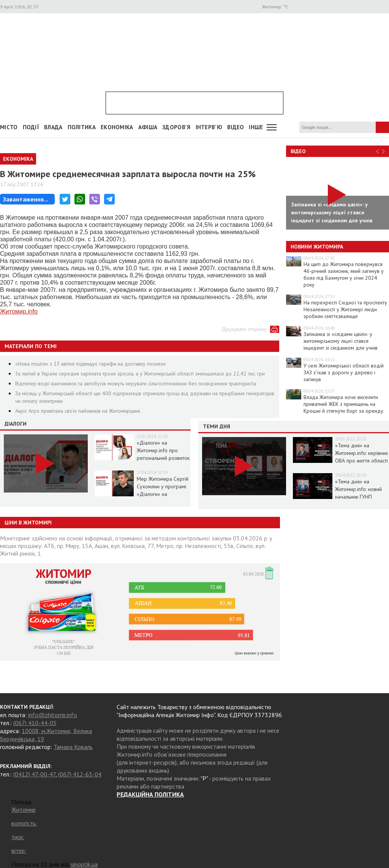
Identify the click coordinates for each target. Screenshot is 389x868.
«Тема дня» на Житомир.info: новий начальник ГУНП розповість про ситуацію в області (358, 497)
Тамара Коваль (73, 747)
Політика (82, 127)
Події (31, 127)
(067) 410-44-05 (35, 723)
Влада (53, 127)
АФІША (148, 127)
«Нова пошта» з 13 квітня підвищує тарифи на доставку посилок (90, 364)
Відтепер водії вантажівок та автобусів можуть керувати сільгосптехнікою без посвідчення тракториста (136, 383)
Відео (298, 151)
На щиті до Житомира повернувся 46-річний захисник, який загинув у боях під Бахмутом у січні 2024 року (344, 274)
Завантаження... (26, 199)
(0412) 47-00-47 (34, 774)
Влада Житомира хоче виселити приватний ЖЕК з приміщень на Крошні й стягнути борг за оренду (343, 404)
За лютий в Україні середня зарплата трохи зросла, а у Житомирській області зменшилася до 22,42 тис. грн (140, 374)
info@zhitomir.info (53, 715)
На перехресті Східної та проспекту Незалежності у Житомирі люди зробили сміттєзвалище (345, 309)
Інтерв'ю (209, 127)
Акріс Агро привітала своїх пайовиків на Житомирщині (78, 411)
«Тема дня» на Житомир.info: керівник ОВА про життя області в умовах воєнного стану (361, 461)
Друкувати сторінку (244, 329)
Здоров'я (176, 127)
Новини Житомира (317, 247)
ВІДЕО (236, 127)
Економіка (117, 127)
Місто (9, 127)
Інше (256, 127)
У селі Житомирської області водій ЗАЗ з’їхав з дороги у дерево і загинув (344, 372)
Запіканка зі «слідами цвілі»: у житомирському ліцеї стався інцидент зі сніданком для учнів (341, 341)
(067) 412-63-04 (80, 774)
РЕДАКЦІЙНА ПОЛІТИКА (150, 794)
